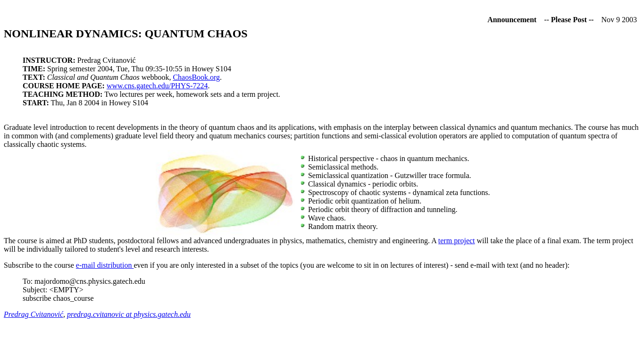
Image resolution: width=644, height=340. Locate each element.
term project (457, 241)
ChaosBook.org (196, 77)
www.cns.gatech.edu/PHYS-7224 (157, 86)
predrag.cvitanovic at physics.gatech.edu (129, 314)
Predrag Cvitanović (33, 314)
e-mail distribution (105, 265)
